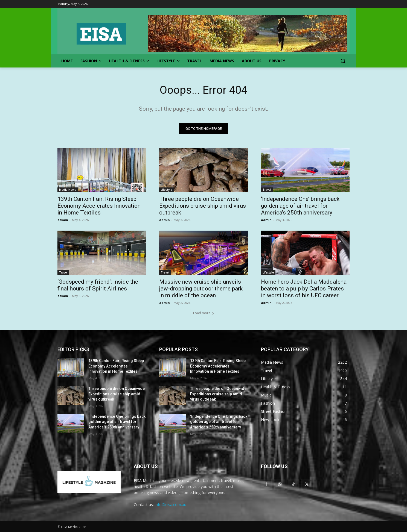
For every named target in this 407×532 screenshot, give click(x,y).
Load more (204, 313)
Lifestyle (166, 190)
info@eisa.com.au (171, 505)
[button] (343, 61)
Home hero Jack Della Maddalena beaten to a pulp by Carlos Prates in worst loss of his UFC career (304, 289)
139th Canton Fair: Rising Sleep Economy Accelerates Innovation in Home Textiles (99, 206)
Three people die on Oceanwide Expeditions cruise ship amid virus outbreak (203, 206)
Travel (267, 190)
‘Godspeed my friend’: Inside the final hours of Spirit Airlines (98, 285)
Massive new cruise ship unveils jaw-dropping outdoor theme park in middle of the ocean (201, 289)
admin (63, 220)
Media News (68, 190)
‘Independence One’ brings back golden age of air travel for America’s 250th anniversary (300, 206)
